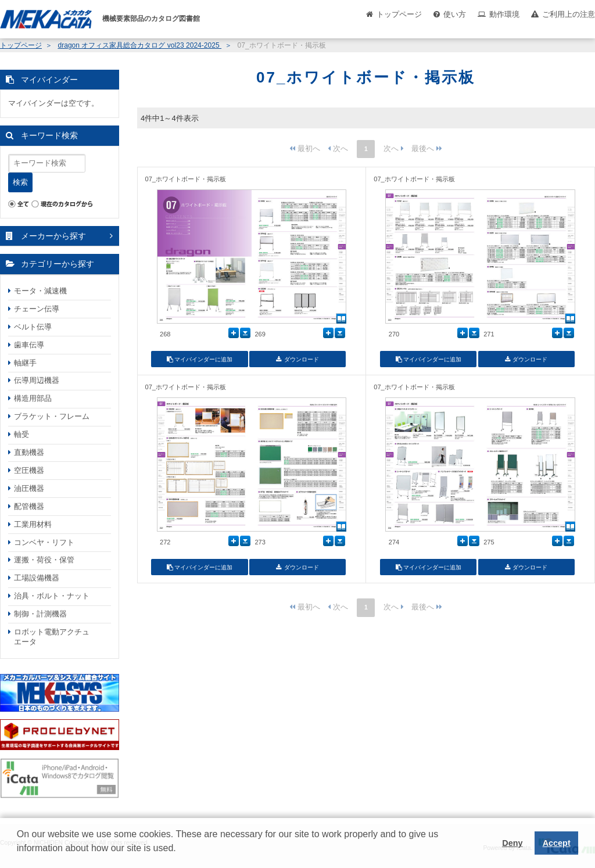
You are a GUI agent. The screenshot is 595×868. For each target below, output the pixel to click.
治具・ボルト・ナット (52, 596)
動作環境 (504, 14)
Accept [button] (557, 843)
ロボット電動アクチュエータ (52, 637)
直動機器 (29, 452)
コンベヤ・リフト (44, 542)
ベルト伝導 (33, 327)
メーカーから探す (53, 236)
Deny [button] (512, 843)
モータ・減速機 (40, 291)
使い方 (455, 14)
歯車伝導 (29, 345)
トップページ (399, 14)
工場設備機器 (37, 578)
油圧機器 (29, 488)
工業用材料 (33, 524)
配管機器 (29, 506)
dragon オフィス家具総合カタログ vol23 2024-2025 (139, 45)
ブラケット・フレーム (52, 416)
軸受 (21, 434)
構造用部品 (33, 398)
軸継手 (25, 363)
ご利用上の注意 (569, 14)
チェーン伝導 (37, 309)
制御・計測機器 (40, 614)
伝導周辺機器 (37, 380)
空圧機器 (29, 470)
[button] (19, 857)
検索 (20, 182)
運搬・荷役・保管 (44, 560)
